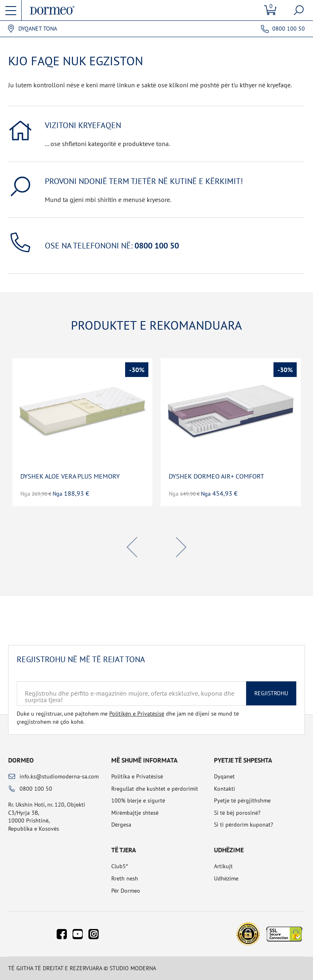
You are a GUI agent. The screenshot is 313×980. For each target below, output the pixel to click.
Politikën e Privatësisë (137, 714)
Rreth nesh (125, 878)
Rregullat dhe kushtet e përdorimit (155, 789)
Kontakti (225, 789)
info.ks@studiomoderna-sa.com (59, 776)
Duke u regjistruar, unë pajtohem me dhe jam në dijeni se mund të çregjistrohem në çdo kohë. (128, 718)
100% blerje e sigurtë (138, 800)
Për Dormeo (126, 891)
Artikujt (223, 866)
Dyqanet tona (38, 29)
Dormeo (21, 760)
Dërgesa (121, 825)
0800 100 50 (289, 29)
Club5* (120, 866)
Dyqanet (224, 776)
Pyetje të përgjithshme (242, 800)
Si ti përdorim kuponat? (244, 825)
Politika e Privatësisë (137, 776)
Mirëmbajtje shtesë (135, 813)
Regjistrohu (271, 693)
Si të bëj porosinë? (237, 813)
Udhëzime (226, 878)
